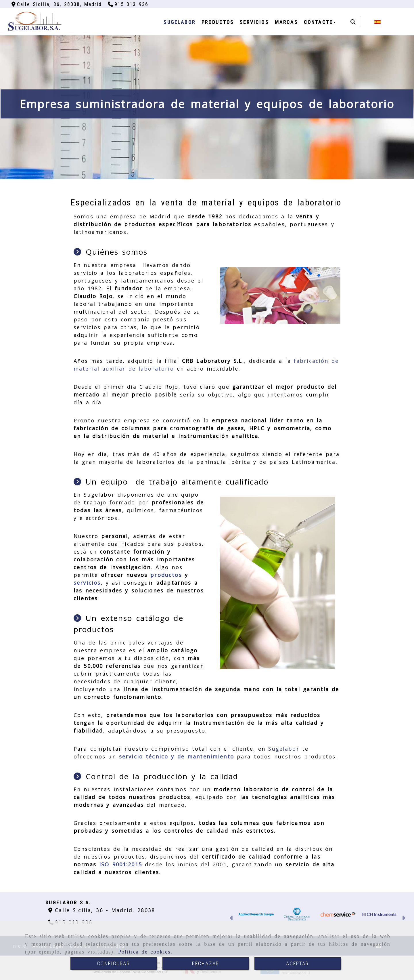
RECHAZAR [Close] (206, 963)
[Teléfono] (128, 4)
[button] (232, 919)
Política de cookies (144, 952)
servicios (87, 583)
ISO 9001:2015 (121, 864)
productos (166, 575)
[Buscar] (353, 22)
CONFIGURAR (114, 963)
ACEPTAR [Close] (297, 963)
